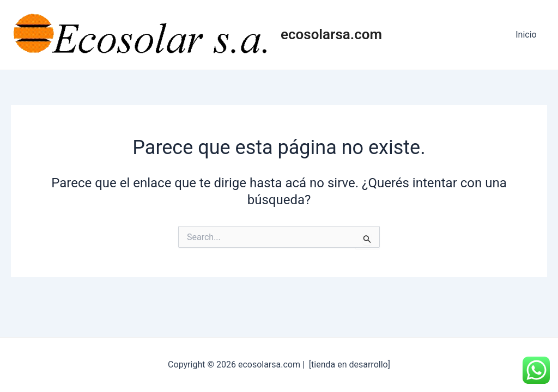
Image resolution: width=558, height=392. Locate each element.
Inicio (528, 35)
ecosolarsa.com (331, 34)
